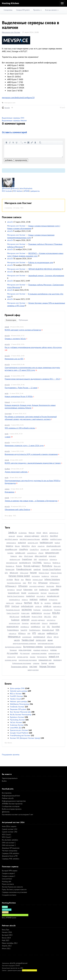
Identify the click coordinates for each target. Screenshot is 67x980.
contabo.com (20, 553)
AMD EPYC (45, 536)
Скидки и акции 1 (9, 873)
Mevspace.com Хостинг (11, 32)
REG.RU (56, 613)
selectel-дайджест (38, 620)
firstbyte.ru (56, 563)
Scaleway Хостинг (17, 725)
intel (24, 583)
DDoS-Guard (29, 556)
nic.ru (36, 603)
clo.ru (34, 546)
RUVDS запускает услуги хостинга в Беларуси (23, 330)
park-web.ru (57, 606)
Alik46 (7, 327)
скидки (51, 663)
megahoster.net (53, 596)
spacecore (53, 623)
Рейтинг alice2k (8, 798)
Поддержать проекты (11, 755)
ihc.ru (17, 579)
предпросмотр (21, 160)
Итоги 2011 (6, 949)
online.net (56, 603)
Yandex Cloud (15, 699)
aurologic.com (33, 543)
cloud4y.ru (23, 549)
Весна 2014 (6, 938)
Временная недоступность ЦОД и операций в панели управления (31, 454)
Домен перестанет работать (16, 472)
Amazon (20, 536)
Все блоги (8, 743)
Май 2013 (6, 940)
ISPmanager (43, 583)
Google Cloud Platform (52, 569)
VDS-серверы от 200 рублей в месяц (20, 428)
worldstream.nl (39, 637)
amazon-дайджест (32, 536)
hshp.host (54, 576)
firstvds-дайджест (32, 566)
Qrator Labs (25, 613)
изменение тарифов (39, 653)
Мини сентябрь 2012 (10, 943)
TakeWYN (24, 630)
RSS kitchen (18, 191)
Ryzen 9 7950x (37, 617)
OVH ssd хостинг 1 (9, 843)
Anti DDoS (54, 536)
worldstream (27, 637)
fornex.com (10, 569)
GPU (6, 573)
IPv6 (35, 583)
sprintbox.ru (25, 627)
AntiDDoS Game (56, 539)
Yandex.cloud (28, 640)
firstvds (19, 566)
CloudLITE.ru (34, 549)
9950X (39, 533)
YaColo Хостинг (16, 722)
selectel (25, 620)
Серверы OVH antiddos (11, 853)
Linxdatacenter (33, 593)
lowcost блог (7, 879)
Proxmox (57, 610)
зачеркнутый (13, 142)
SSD (44, 627)
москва (33, 657)
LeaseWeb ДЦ (16, 728)
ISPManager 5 (54, 583)
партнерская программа (28, 660)
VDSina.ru (22, 633)
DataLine (14, 556)
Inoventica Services (14, 583)
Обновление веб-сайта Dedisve (17, 509)
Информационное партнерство (14, 801)
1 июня (8, 437)
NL (42, 603)
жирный (6, 142)
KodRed (7, 469)
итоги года (11, 657)
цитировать (22, 142)
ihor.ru (28, 579)
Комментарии (11, 320)
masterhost (30, 596)
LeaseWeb (55, 589)
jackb (7, 393)
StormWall (56, 627)
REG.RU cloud (14, 617)
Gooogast (8, 414)
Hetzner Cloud (44, 573)
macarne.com (53, 593)
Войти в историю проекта (12, 809)
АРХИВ (26, 191)
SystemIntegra (13, 630)
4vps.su (32, 533)
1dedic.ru (12, 533)
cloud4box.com (11, 549)
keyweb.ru (11, 590)
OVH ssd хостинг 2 (9, 845)
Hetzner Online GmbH (19, 576)
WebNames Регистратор (20, 704)
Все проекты (7, 793)
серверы (36, 663)
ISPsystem (23, 586)
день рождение (25, 650)
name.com (10, 603)
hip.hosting (36, 576)
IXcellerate (50, 586)
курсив (10, 142)
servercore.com (14, 623)
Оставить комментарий (14, 132)
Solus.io (45, 623)
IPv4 (30, 583)
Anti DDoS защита (11, 539)
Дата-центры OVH (17, 688)
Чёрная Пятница (47, 667)
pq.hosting (27, 610)
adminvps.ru (54, 533)
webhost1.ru (52, 633)
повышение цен (45, 660)
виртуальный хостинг (46, 643)
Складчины (8, 10)
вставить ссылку (32, 142)
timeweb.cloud (48, 630)
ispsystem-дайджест (37, 586)
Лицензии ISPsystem (18, 709)
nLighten (48, 603)
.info (22, 968)
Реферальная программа (22, 663)
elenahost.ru (43, 559)
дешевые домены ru (41, 650)
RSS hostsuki (7, 191)
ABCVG (45, 533)
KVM (36, 590)
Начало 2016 (7, 932)
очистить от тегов (40, 142)
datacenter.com (52, 553)
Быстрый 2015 (7, 935)
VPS (34, 633)
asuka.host (22, 543)
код (25, 142)
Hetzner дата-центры (18, 701)
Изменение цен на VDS (14, 359)
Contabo (10, 553)
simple (7, 489)
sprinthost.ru (36, 627)
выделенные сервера (13, 647)
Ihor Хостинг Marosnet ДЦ (20, 712)
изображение (28, 142)
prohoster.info (47, 610)
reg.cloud (47, 613)
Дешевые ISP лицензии (11, 848)
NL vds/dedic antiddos (10, 840)
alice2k (7, 108)
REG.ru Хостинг (16, 694)
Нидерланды (42, 657)
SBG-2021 (48, 617)
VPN (29, 633)
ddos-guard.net (41, 556)
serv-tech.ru (51, 620)
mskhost (43, 599)
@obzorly (14, 188)
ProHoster (37, 610)
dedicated (52, 556)
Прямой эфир (12, 315)
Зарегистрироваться (10, 778)
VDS (57, 630)
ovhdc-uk (38, 606)
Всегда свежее (52, 10)
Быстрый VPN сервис (10, 871)
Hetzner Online (56, 573)
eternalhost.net (12, 563)
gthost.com (14, 573)
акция (50, 640)
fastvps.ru (47, 563)
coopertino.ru (32, 553)
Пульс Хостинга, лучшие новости (14, 890)
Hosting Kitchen (10, 3)
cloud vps (41, 546)
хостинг (33, 667)
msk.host (34, 599)
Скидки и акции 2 (9, 876)
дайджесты (35, 191)
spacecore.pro (13, 626)
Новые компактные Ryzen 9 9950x (19, 396)
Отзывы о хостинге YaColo (15, 339)
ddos (21, 556)
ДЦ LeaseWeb (12, 653)
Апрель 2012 (7, 946)
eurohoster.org (25, 563)
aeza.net (12, 536)
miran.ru (25, 600)
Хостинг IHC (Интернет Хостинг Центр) (25, 738)
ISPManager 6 (11, 586)
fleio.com (57, 566)
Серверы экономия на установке (14, 892)
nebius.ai (19, 603)
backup (57, 543)
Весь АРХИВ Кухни (9, 918)
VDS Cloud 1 (7, 835)
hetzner (33, 573)
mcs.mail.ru (41, 596)
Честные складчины (10, 851)
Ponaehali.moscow (13, 610)
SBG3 (55, 617)
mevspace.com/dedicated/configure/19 (18, 98)
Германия (13, 650)
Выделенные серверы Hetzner (14, 121)
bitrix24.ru (26, 546)
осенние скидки (11, 660)
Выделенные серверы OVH (13, 118)
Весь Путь (6, 930)
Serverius (25, 623)
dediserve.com (15, 559)
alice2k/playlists (26, 188)
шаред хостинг (33, 670)
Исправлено (10, 492)
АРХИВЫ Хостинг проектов (12, 804)
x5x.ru (49, 637)
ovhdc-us (47, 606)
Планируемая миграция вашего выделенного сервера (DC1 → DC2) (32, 379)
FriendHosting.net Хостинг (20, 735)
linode (24, 593)
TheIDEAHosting (35, 630)
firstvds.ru (47, 566)
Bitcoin (17, 546)
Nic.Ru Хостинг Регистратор (21, 715)
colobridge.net (56, 549)
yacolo (17, 640)
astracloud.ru (11, 543)
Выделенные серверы (33, 647)
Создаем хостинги (9, 895)
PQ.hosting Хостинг (17, 720)
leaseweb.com (14, 593)
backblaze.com (46, 542)
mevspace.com (10, 103)
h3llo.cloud (24, 573)
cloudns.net (45, 549)
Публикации (23, 320)
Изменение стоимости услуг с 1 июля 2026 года (24, 446)
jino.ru (59, 586)
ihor (22, 580)
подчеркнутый (17, 142)
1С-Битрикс (23, 533)
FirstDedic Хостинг (17, 707)
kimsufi (19, 590)
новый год (54, 657)
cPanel (41, 553)
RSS (22, 208)
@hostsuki (6, 188)
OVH (7, 606)
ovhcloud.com (27, 606)
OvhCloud (15, 606)
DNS (35, 559)
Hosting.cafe (7, 882)
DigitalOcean (27, 559)
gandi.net (37, 569)
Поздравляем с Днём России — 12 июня (21, 388)
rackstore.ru (37, 613)
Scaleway (15, 620)
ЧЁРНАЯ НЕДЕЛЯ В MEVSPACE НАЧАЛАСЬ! (45, 269)
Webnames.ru (14, 637)
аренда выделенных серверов (24, 643)
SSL (48, 627)
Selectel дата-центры (19, 691)
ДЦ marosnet (25, 653)
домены (53, 650)
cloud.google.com (53, 546)
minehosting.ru (14, 600)
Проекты (37, 10)
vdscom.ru (13, 633)
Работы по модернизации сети (41, 262)
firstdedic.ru (10, 566)
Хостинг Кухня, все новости (12, 887)
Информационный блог (11, 796)
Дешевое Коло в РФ (10, 856)
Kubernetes (28, 590)
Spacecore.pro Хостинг (19, 730)
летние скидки (23, 657)
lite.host (44, 593)
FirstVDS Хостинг (17, 696)
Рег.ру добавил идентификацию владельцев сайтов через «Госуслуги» (33, 347)
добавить (9, 160)
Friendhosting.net (24, 569)
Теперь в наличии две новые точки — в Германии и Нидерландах (31, 501)
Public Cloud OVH (13, 613)
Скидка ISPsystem (23, 10)
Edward (7, 402)
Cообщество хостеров (11, 806)
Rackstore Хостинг (17, 717)
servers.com (35, 623)
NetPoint (28, 603)
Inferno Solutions (52, 579)
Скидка (44, 663)
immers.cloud (38, 580)
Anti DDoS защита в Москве (30, 539)
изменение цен (54, 653)
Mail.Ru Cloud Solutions (16, 596)
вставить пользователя (35, 142)
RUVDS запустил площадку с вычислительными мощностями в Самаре (33, 463)
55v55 (18, 966)
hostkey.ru (45, 576)
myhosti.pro (53, 600)
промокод (57, 660)
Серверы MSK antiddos (11, 859)
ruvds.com (25, 616)
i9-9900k (10, 580)
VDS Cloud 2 (7, 837)
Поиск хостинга (8, 884)
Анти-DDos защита (9, 826)
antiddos (45, 539)
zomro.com (41, 640)
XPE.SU (56, 637)
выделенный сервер (53, 647)
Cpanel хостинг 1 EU (10, 829)
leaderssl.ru (44, 590)
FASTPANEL (37, 563)
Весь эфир (8, 516)
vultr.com (41, 633)
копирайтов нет (22, 963)
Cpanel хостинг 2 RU (10, 832)
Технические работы (19, 667)
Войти (4, 781)
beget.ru (10, 546)
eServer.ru (53, 559)
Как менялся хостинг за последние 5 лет (18, 815)
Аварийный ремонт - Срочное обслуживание (46, 276)
